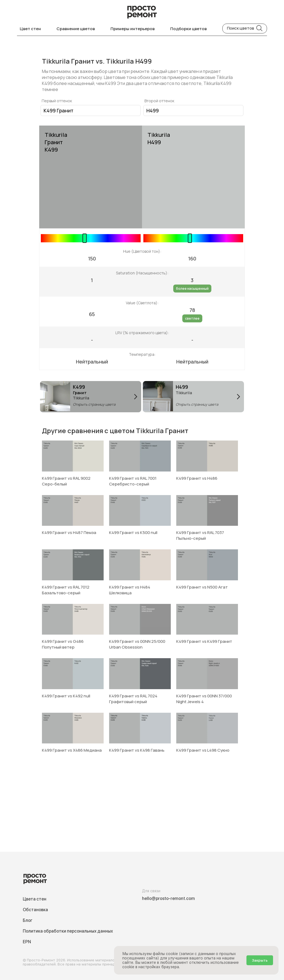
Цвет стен (30, 29)
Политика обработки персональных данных (68, 931)
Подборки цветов (188, 29)
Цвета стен (35, 899)
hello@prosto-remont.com (168, 898)
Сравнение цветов (76, 29)
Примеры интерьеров (133, 29)
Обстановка (35, 910)
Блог (28, 920)
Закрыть (260, 960)
